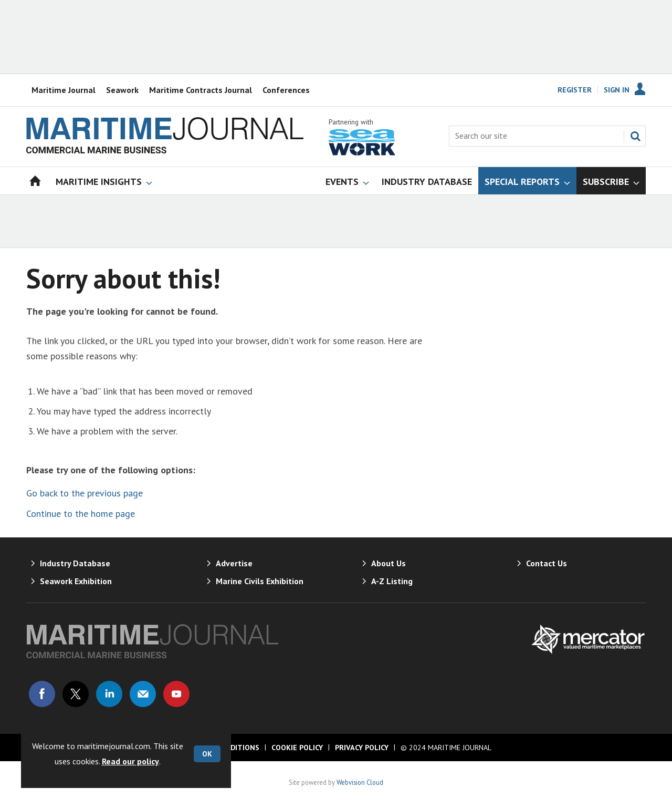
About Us (388, 563)
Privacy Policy (362, 748)
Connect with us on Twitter (76, 694)
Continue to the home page (81, 514)
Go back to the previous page (85, 493)
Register (575, 90)
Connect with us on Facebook (42, 694)
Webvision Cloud (360, 782)
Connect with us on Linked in (109, 694)
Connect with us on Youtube (176, 694)
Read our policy (130, 761)
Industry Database (75, 563)
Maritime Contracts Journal (201, 90)
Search (635, 136)
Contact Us (547, 563)
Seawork (122, 90)
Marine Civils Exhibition (260, 581)
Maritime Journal (64, 90)
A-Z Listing (392, 581)
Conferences (286, 90)
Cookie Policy (297, 748)
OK (207, 754)
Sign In (617, 90)
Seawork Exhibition (76, 581)
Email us (143, 694)
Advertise (234, 563)
